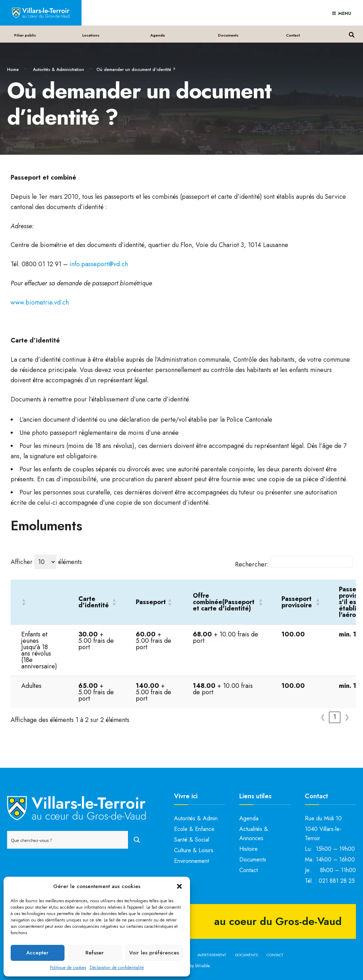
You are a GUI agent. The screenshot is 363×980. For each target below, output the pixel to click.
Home (13, 70)
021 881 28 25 (337, 881)
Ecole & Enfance (194, 829)
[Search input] (68, 840)
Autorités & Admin (196, 818)
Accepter (37, 953)
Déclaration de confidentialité (117, 968)
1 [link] (335, 717)
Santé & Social (192, 840)
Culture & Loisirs (194, 850)
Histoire (248, 849)
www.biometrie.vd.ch (40, 302)
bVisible (202, 966)
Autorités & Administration (58, 70)
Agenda (158, 35)
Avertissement (212, 955)
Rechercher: (252, 564)
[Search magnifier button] (137, 840)
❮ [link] (323, 717)
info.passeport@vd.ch (99, 264)
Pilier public (25, 35)
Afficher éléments (46, 562)
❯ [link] (347, 717)
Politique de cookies (68, 968)
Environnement (191, 861)
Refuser (95, 953)
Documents (228, 35)
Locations (91, 35)
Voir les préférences (154, 953)
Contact (293, 35)
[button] (179, 886)
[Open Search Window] (351, 34)
